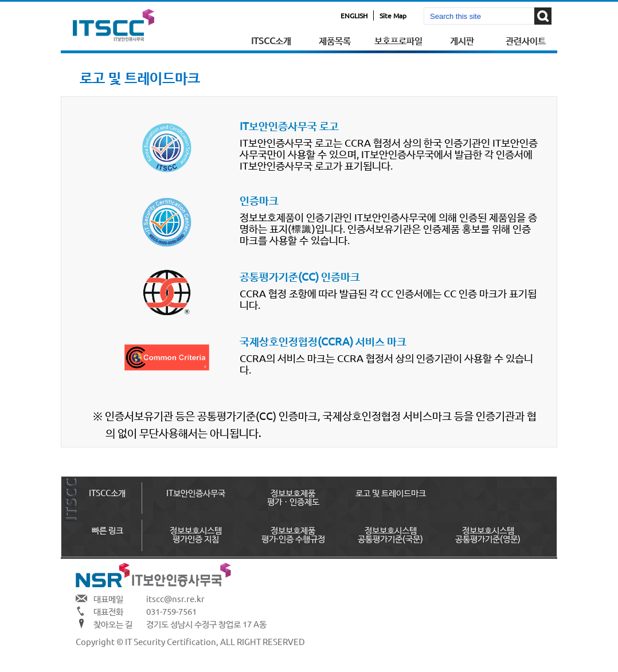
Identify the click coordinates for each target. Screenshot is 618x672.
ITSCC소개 (271, 40)
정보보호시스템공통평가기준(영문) (488, 534)
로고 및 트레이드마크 (391, 492)
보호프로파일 (398, 40)
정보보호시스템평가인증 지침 (196, 534)
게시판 (462, 40)
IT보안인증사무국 (196, 492)
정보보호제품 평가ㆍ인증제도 (293, 497)
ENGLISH (354, 15)
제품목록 (335, 40)
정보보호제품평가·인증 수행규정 (293, 534)
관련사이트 (526, 40)
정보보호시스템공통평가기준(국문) (390, 534)
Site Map (393, 15)
